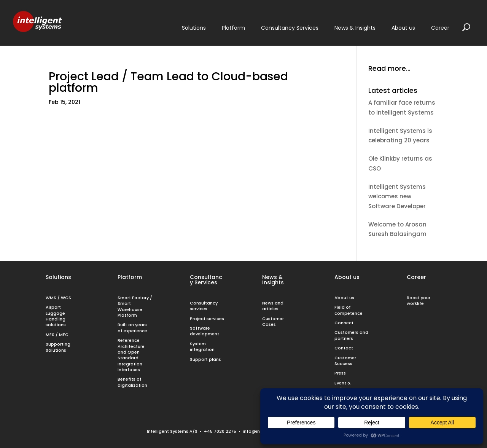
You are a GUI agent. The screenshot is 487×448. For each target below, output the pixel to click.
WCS (66, 298)
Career (416, 277)
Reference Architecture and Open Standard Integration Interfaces (131, 355)
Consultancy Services (206, 280)
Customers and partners (351, 335)
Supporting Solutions (58, 347)
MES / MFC (57, 335)
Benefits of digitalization (132, 382)
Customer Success (345, 361)
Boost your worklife (419, 301)
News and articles (273, 306)
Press (340, 373)
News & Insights (273, 280)
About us (347, 277)
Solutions (58, 277)
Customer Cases (273, 321)
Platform (130, 277)
